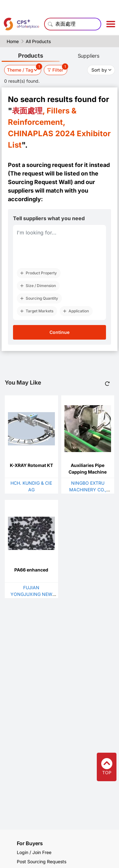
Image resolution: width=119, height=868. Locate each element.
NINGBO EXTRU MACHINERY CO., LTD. (88, 490)
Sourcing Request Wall (39, 182)
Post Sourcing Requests (42, 862)
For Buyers (30, 843)
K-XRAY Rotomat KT (31, 465)
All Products (38, 41)
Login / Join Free (34, 852)
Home (13, 41)
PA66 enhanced (31, 570)
